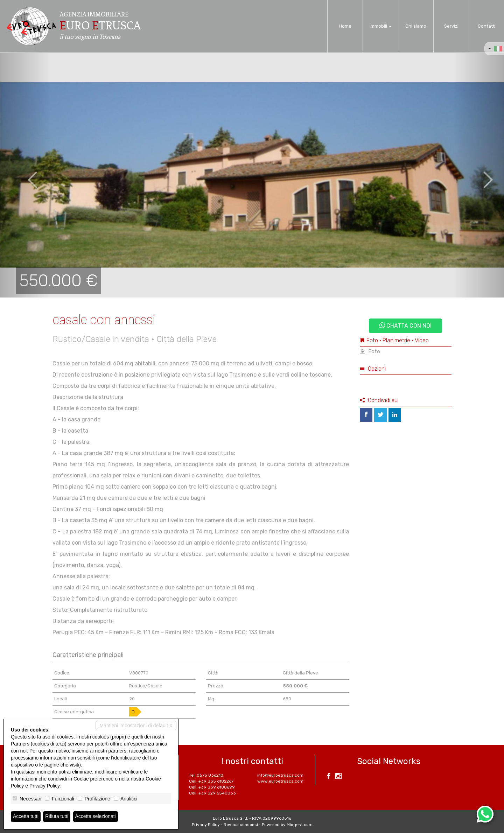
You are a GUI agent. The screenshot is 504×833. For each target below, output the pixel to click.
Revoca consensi (241, 825)
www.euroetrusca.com (280, 781)
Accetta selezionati (96, 817)
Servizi (451, 26)
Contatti (487, 26)
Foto (370, 351)
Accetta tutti (26, 817)
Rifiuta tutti (57, 817)
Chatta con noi (405, 326)
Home (345, 26)
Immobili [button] (381, 26)
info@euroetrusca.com (280, 775)
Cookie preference (93, 779)
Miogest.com (300, 825)
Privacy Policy (206, 825)
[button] (25, 175)
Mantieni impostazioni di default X (136, 726)
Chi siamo (416, 26)
